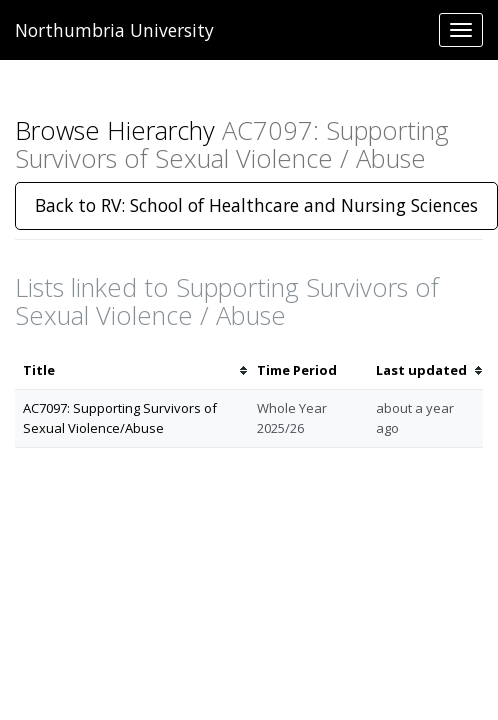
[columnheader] (132, 370)
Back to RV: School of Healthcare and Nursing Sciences (256, 205)
